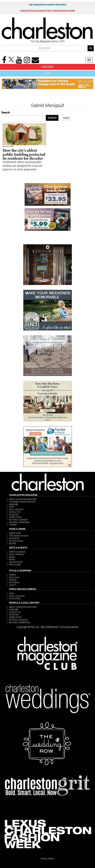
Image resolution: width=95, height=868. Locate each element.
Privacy (44, 859)
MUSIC (12, 557)
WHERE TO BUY (15, 517)
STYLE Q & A (14, 577)
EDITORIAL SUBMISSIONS (19, 522)
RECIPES (13, 543)
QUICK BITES (14, 538)
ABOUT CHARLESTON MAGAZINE (23, 499)
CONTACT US (15, 512)
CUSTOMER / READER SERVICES (22, 502)
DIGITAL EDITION (16, 510)
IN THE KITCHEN (16, 541)
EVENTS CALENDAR (17, 552)
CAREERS (13, 525)
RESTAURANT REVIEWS (19, 536)
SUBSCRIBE (47, 67)
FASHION (13, 580)
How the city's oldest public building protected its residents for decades (24, 154)
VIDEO (12, 594)
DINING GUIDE (15, 533)
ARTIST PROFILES (16, 555)
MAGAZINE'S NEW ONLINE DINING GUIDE (47, 11)
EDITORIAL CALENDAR (18, 520)
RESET (67, 118)
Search (6, 113)
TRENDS (12, 575)
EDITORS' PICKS (16, 562)
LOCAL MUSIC (15, 599)
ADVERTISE (14, 515)
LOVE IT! (13, 585)
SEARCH (52, 118)
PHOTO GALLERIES (17, 596)
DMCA (51, 859)
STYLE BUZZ (14, 582)
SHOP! (48, 73)
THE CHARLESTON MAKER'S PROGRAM (48, 5)
